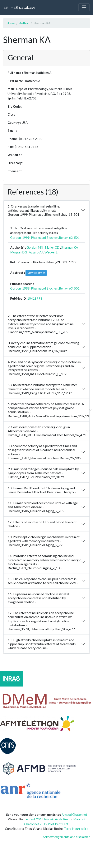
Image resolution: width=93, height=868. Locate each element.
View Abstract (36, 273)
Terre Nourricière (76, 829)
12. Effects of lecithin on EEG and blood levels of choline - (42, 524)
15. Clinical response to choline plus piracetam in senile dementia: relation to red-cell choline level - (43, 581)
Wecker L (51, 252)
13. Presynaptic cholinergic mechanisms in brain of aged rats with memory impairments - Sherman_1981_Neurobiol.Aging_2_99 (44, 541)
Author (24, 23)
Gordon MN (35, 247)
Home (11, 23)
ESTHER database (19, 7)
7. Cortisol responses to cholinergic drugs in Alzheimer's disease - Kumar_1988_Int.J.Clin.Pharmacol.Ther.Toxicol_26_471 (47, 431)
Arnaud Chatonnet (74, 814)
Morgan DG (19, 252)
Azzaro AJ (36, 252)
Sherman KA (70, 247)
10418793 (35, 298)
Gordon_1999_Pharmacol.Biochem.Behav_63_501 (45, 238)
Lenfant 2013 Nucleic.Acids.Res (46, 819)
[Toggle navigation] (84, 7)
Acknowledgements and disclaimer (66, 837)
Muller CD (52, 247)
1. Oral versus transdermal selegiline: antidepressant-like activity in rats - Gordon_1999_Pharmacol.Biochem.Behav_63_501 (43, 210)
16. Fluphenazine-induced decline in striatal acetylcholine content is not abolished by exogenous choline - (38, 598)
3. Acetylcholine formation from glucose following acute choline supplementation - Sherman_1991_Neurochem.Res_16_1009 (43, 347)
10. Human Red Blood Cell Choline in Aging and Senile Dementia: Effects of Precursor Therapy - (42, 490)
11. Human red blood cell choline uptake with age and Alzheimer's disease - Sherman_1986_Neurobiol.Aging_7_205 (43, 507)
